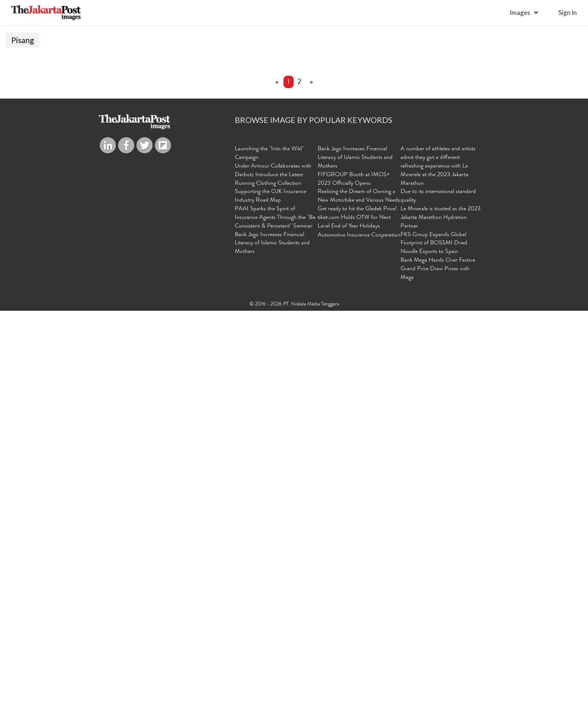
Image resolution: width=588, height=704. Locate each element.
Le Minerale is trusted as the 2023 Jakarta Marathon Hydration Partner (441, 611)
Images (520, 13)
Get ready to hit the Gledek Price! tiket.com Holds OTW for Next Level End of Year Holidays (357, 611)
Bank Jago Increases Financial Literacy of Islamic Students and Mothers (272, 637)
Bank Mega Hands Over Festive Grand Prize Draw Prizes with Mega (438, 663)
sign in (568, 13)
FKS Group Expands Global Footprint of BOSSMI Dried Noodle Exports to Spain (434, 637)
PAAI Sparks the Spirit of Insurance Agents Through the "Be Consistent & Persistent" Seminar (275, 611)
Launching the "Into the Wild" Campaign (269, 547)
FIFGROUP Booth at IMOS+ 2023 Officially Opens (354, 573)
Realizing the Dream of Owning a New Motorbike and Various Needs (359, 590)
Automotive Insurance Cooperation (359, 629)
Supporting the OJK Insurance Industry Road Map (271, 590)
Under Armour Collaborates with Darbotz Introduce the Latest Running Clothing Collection (273, 569)
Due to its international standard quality (438, 590)
